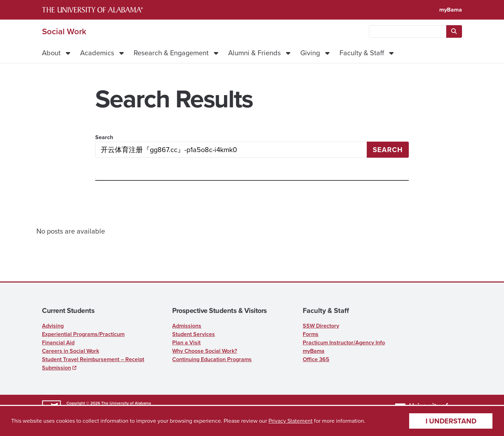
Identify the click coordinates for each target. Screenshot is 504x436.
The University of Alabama (126, 403)
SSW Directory (321, 326)
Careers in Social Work (71, 351)
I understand (451, 421)
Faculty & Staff (362, 53)
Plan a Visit (186, 342)
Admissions (187, 326)
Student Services (194, 334)
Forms (311, 334)
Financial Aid (58, 342)
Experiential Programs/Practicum (83, 334)
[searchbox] (408, 31)
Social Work (64, 31)
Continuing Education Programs (212, 359)
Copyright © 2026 (83, 403)
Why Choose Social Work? (205, 351)
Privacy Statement (290, 421)
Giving (310, 53)
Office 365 (316, 359)
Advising (53, 326)
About (51, 53)
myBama (451, 10)
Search (104, 137)
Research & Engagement (171, 53)
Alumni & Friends (254, 53)
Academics (97, 53)
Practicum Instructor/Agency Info (344, 342)
